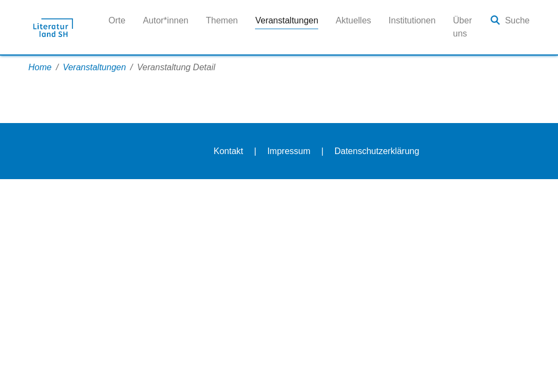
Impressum (289, 151)
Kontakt (228, 151)
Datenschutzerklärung (377, 151)
